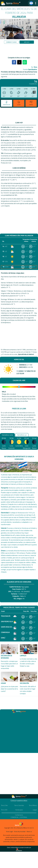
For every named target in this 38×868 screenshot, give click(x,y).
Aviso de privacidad (20, 832)
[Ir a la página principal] (10, 3)
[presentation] (34, 92)
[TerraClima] (31, 3)
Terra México (33, 805)
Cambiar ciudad (11, 42)
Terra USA (4, 810)
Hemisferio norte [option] (7, 435)
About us (29, 832)
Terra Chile (4, 805)
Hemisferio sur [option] (22, 435)
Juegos (35, 810)
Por (34, 67)
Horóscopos (19, 810)
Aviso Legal (9, 832)
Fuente (30, 69)
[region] (19, 50)
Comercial (15, 817)
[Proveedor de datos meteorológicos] (19, 850)
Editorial (24, 817)
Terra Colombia (19, 805)
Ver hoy (27, 42)
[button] (36, 3)
